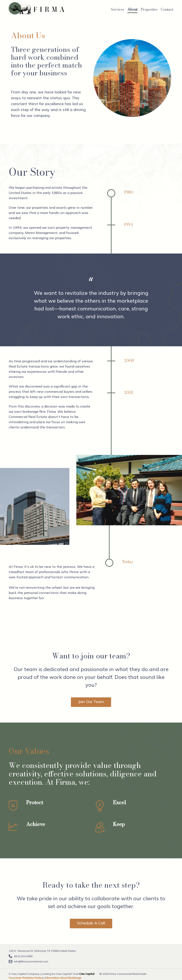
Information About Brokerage (63, 978)
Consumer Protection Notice (26, 978)
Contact (167, 9)
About (132, 9)
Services (118, 9)
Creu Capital (87, 974)
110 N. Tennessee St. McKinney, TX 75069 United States (42, 951)
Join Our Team (91, 702)
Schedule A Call (91, 923)
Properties (149, 9)
